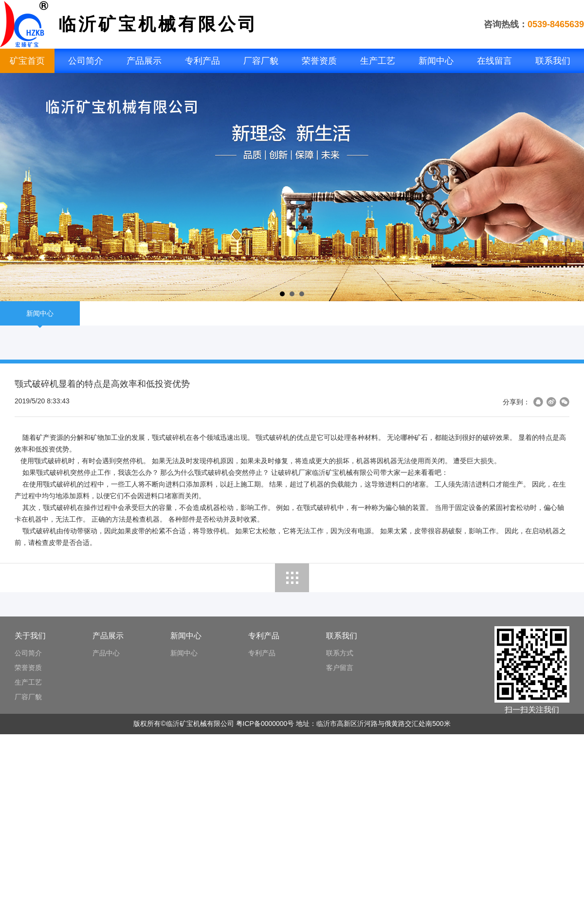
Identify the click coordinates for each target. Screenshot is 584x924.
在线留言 (494, 61)
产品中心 (106, 653)
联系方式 (340, 653)
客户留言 (340, 668)
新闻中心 (436, 61)
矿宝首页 (27, 61)
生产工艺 (378, 61)
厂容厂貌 (261, 61)
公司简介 (86, 61)
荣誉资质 (319, 61)
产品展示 (144, 61)
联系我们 (553, 61)
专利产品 (202, 61)
